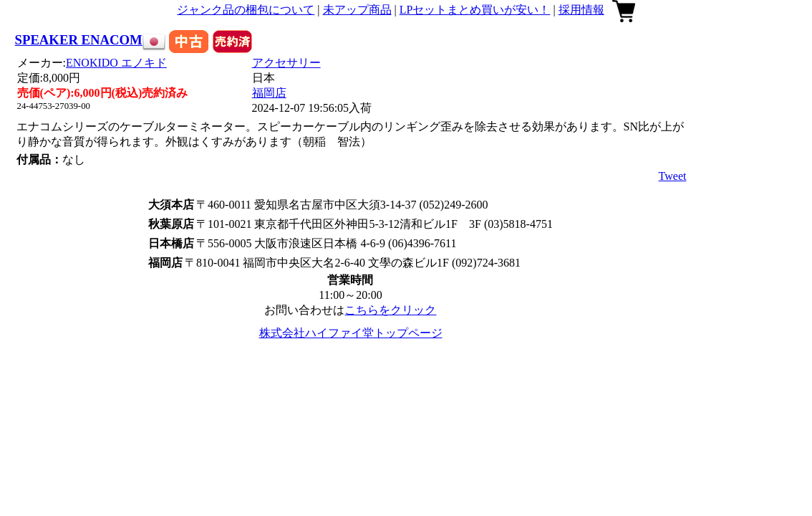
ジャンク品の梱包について (246, 10)
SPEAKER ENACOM (79, 40)
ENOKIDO (116, 63)
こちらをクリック (390, 310)
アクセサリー (286, 63)
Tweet (673, 176)
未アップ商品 (357, 10)
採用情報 (581, 10)
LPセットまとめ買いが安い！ (475, 10)
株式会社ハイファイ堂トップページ (351, 333)
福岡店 (269, 93)
